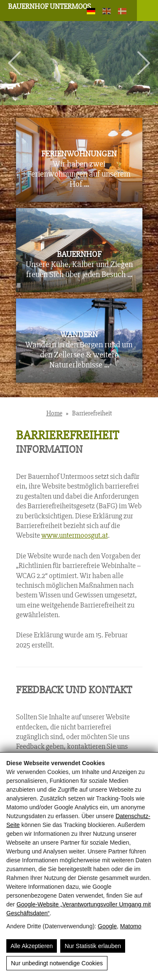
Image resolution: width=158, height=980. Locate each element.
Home (54, 413)
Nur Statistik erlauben (93, 946)
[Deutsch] (91, 12)
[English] (106, 12)
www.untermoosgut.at (75, 535)
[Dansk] (122, 12)
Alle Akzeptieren (32, 946)
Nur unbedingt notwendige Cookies (57, 963)
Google (107, 926)
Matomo (131, 926)
